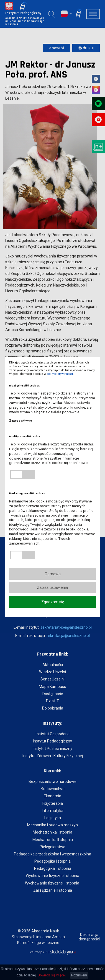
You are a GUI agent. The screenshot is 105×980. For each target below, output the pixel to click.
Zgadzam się (53, 602)
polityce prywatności (60, 374)
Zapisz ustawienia (53, 587)
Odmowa (53, 574)
